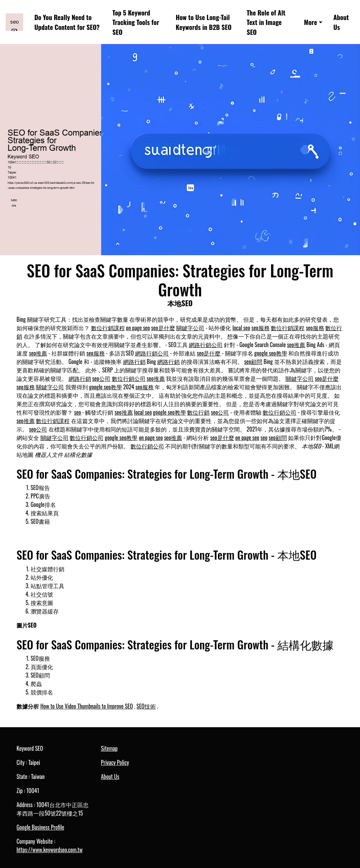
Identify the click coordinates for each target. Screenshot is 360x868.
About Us (341, 22)
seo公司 (101, 378)
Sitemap (109, 748)
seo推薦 (296, 345)
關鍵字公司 (190, 328)
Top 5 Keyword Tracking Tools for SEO (136, 22)
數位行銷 (198, 412)
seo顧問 (253, 361)
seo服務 (261, 328)
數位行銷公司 (129, 378)
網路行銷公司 (206, 345)
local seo (241, 328)
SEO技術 (146, 706)
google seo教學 (271, 353)
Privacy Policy (115, 762)
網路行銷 (134, 361)
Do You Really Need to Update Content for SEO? (67, 22)
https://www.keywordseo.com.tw (50, 850)
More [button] (310, 22)
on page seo (138, 328)
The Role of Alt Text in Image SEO (266, 22)
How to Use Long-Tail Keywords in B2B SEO (204, 22)
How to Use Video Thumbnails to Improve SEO (87, 706)
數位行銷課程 (108, 328)
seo (78, 412)
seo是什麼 (163, 328)
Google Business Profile (40, 827)
